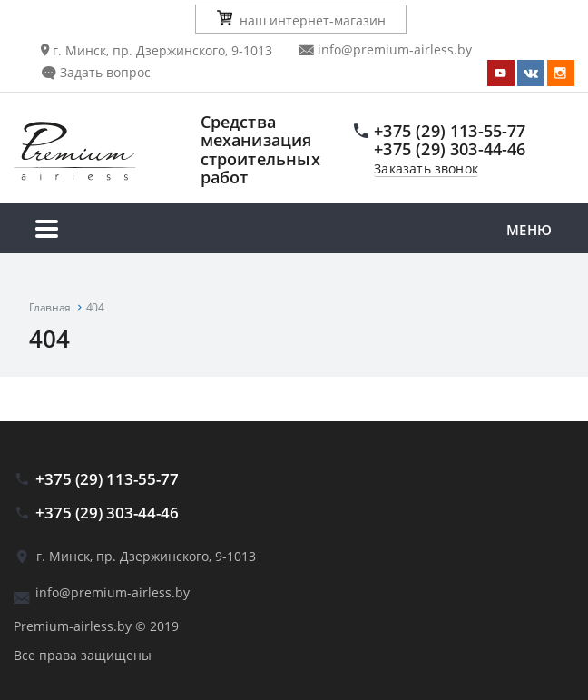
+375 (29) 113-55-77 (450, 131)
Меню (294, 231)
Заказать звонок (426, 169)
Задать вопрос (96, 72)
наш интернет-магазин (301, 20)
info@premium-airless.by (386, 49)
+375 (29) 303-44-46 (450, 149)
